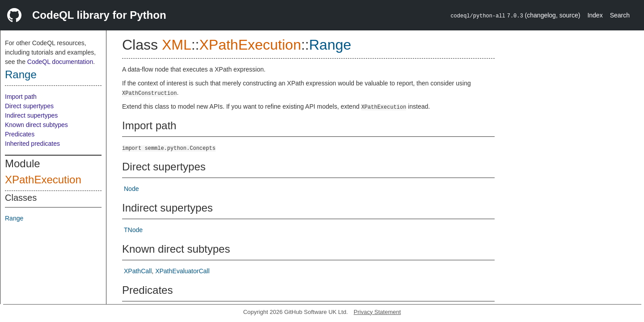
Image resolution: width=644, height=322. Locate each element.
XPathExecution (43, 180)
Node (131, 189)
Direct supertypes (29, 106)
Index (595, 15)
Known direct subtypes (36, 125)
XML (177, 45)
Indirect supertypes (31, 115)
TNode (133, 230)
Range (21, 74)
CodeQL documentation (60, 62)
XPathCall (138, 271)
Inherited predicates (32, 144)
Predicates (20, 134)
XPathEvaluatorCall (182, 271)
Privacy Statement (377, 312)
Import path (21, 97)
